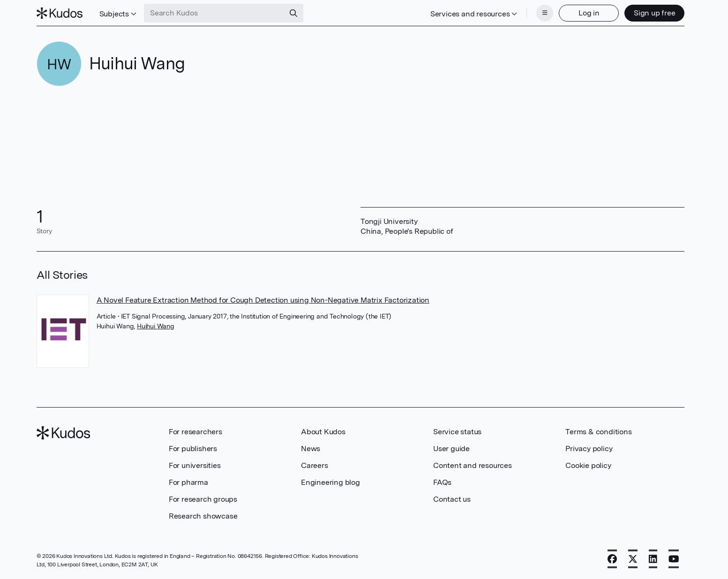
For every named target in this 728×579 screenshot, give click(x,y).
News (311, 449)
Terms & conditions (598, 432)
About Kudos (323, 432)
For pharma (188, 482)
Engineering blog (330, 482)
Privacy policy (589, 449)
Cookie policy (588, 465)
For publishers (193, 449)
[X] (633, 559)
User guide (451, 449)
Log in (589, 13)
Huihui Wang (156, 326)
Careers (315, 465)
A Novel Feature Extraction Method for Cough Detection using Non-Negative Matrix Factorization (263, 300)
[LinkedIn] (653, 559)
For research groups (203, 499)
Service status (457, 432)
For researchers (195, 432)
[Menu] (545, 13)
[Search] (293, 13)
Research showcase (203, 516)
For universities (195, 465)
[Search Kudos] (214, 13)
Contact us (452, 499)
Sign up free (655, 13)
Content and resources (473, 465)
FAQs (442, 482)
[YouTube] (674, 559)
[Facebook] (612, 559)
